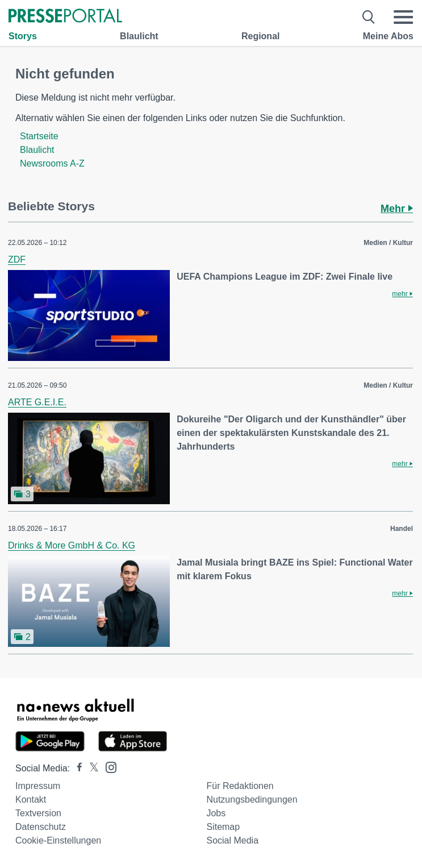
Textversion (38, 813)
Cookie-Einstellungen (58, 840)
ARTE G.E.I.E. (37, 402)
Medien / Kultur (388, 243)
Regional (261, 36)
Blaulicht (139, 36)
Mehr (397, 209)
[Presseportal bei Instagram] (108, 767)
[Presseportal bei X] (91, 768)
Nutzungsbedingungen (252, 800)
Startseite (39, 136)
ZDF (17, 259)
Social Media (232, 840)
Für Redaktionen (240, 786)
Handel (402, 529)
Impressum (38, 786)
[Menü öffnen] (403, 17)
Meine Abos (388, 36)
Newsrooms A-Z (52, 163)
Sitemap (223, 827)
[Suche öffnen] (369, 17)
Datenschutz (41, 827)
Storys (23, 36)
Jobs (216, 813)
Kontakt (31, 800)
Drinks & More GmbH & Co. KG (72, 545)
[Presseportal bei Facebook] (76, 768)
